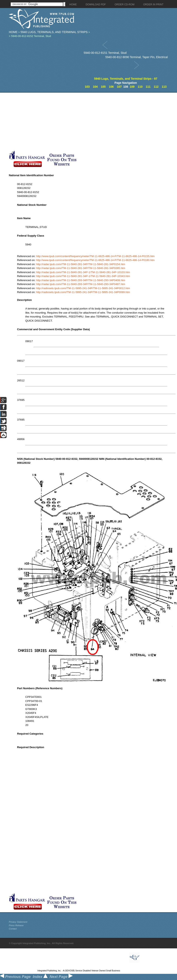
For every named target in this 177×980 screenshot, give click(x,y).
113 (164, 87)
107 (119, 87)
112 (156, 87)
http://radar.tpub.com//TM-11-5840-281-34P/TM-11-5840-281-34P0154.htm (81, 264)
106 (111, 87)
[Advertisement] (56, 121)
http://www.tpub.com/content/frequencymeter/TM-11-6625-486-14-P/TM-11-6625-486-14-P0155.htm (95, 256)
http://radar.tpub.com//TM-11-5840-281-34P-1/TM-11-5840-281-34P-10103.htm (83, 272)
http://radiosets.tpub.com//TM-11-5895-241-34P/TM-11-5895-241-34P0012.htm (83, 288)
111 (148, 87)
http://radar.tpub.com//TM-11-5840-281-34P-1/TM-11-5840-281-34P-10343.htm (83, 276)
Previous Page (15, 977)
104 (95, 87)
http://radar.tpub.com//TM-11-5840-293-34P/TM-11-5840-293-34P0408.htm (81, 280)
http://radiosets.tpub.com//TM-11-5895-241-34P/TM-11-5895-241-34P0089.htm (83, 292)
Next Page (61, 977)
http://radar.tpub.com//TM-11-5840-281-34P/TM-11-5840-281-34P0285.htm (81, 268)
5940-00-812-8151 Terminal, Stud (105, 53)
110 (140, 87)
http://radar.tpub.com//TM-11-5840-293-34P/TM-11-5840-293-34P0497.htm (81, 284)
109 (132, 87)
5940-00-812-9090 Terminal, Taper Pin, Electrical (137, 57)
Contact (13, 929)
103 (87, 87)
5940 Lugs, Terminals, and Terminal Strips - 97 (126, 79)
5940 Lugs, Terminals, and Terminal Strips (54, 32)
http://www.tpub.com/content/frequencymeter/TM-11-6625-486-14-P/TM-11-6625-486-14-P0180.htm (95, 260)
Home (13, 32)
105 (103, 87)
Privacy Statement (18, 922)
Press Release (16, 925)
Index (40, 977)
